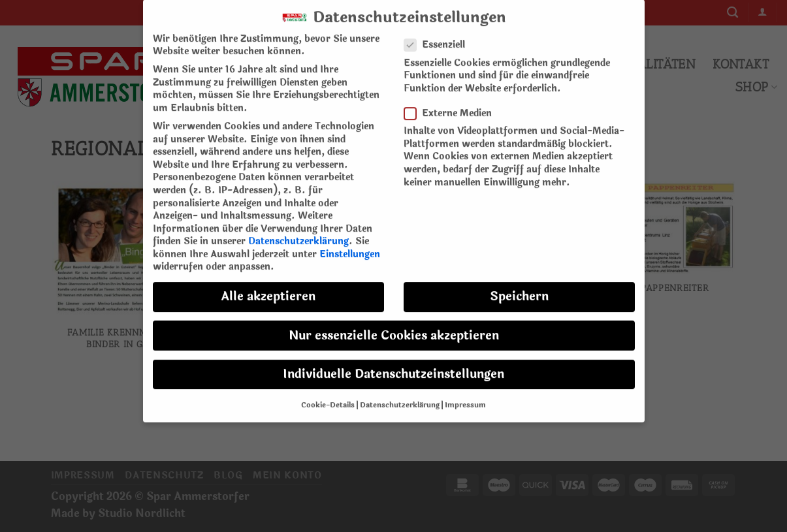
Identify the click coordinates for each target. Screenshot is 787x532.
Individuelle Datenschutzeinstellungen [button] (393, 365)
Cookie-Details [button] (328, 396)
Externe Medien (453, 103)
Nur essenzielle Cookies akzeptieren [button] (394, 326)
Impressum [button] (465, 396)
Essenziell (440, 36)
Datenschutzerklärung (298, 231)
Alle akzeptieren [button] (268, 288)
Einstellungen (350, 244)
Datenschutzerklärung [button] (400, 396)
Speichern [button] (519, 288)
